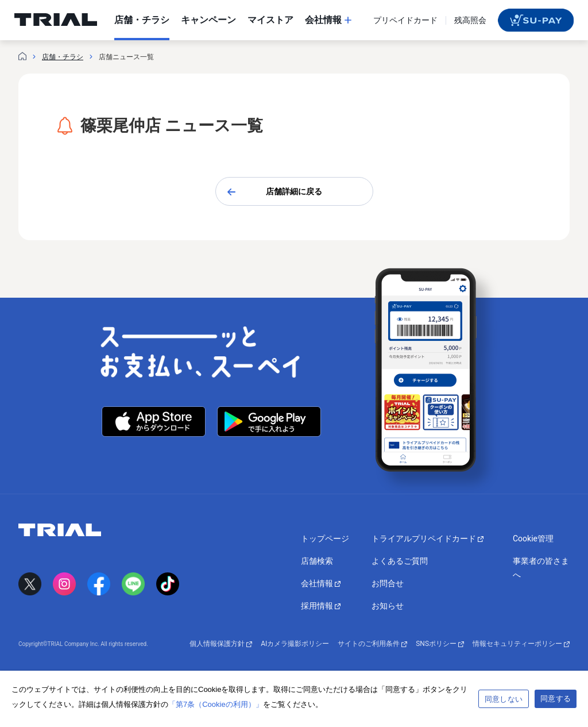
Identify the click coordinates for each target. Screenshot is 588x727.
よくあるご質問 (400, 561)
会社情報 (321, 583)
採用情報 (321, 606)
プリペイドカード (405, 20)
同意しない (504, 699)
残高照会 (470, 20)
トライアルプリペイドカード (428, 538)
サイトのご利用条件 (372, 644)
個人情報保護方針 (221, 644)
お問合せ (388, 583)
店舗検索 (317, 561)
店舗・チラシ (63, 57)
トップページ (325, 538)
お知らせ (388, 606)
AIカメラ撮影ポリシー (295, 644)
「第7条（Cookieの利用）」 (216, 704)
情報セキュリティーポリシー (521, 644)
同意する (556, 699)
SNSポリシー (440, 644)
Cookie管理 (533, 538)
